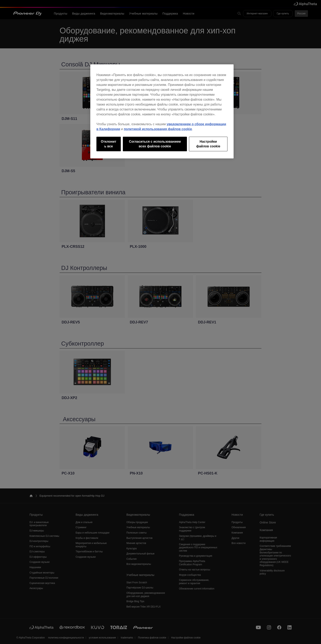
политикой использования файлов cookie (158, 129)
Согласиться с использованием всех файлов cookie (155, 144)
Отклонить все (109, 144)
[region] (162, 111)
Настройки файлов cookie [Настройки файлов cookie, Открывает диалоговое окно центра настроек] (208, 144)
